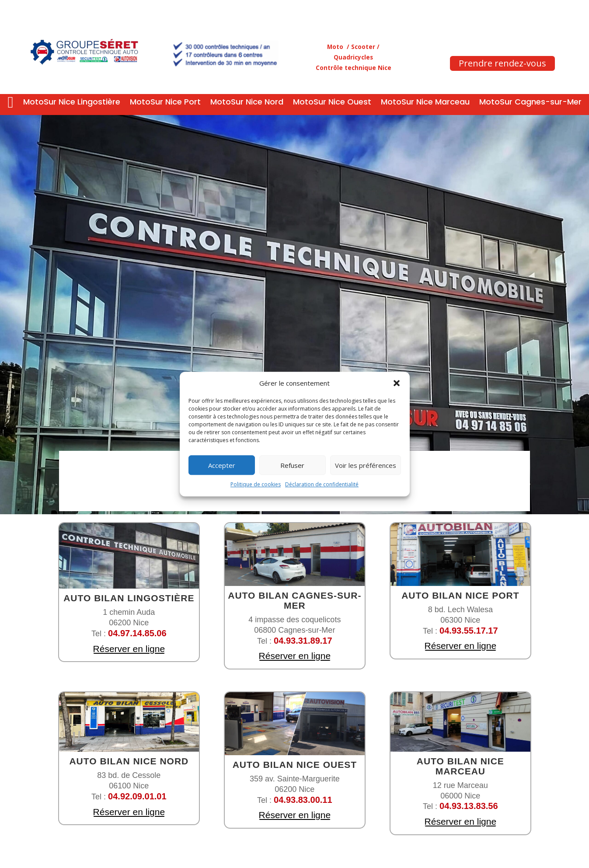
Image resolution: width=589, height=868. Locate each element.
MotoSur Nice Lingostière (72, 103)
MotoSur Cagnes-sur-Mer (530, 103)
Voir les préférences (366, 465)
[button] (397, 383)
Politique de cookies (256, 485)
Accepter (222, 465)
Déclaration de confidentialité (322, 485)
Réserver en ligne (129, 649)
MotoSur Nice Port (165, 103)
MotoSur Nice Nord (247, 103)
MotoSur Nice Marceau (425, 103)
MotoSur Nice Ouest (332, 103)
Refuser (292, 465)
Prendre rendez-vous (502, 63)
